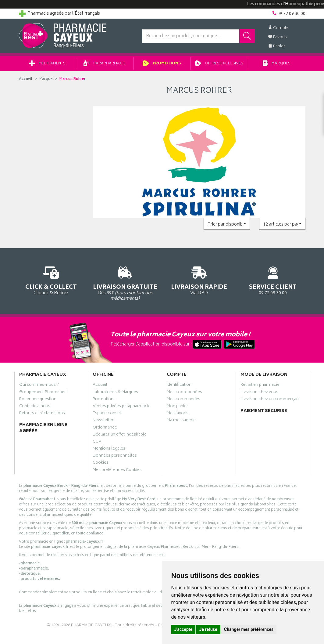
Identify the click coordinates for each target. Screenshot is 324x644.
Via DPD (199, 280)
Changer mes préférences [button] (249, 629)
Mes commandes (183, 400)
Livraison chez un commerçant (270, 400)
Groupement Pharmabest (43, 393)
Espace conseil (107, 414)
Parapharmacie (105, 64)
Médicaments (47, 64)
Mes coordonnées (184, 393)
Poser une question (38, 400)
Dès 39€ (125, 283)
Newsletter (103, 421)
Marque (46, 79)
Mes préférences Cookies (117, 471)
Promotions (162, 64)
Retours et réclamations (42, 414)
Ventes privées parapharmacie (122, 407)
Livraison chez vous (259, 393)
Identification (179, 385)
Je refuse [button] (208, 629)
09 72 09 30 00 (273, 280)
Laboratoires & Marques (115, 393)
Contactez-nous (35, 407)
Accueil (26, 79)
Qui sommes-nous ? (39, 385)
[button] (227, 224)
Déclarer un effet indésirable (120, 435)
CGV (97, 442)
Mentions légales (109, 449)
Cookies (101, 463)
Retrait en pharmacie (260, 385)
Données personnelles (115, 456)
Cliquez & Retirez (51, 280)
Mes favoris (178, 414)
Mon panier (177, 407)
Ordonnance (105, 428)
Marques (277, 64)
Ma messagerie (181, 421)
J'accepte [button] (183, 629)
